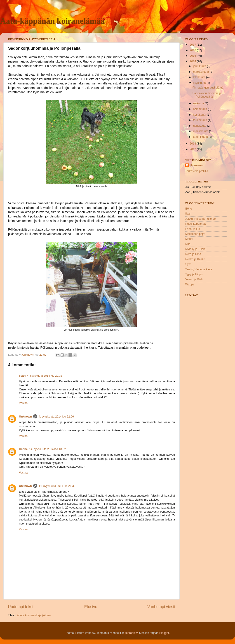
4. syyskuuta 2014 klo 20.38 (45, 376)
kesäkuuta (200, 115)
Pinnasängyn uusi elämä (208, 88)
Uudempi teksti (21, 607)
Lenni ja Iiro (193, 229)
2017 (193, 45)
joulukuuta (200, 66)
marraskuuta (202, 72)
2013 (193, 144)
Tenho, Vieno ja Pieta (199, 269)
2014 (193, 61)
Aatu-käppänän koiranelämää (52, 21)
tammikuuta (201, 137)
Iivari (22, 376)
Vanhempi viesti (161, 607)
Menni (189, 239)
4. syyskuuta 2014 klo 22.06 (56, 417)
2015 (193, 56)
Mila (188, 244)
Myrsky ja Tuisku (196, 249)
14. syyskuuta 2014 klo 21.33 (57, 486)
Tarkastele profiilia (197, 171)
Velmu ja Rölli (194, 279)
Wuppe (190, 285)
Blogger (164, 633)
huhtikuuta (200, 126)
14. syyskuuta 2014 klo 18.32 (48, 449)
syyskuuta (200, 83)
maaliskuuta (201, 131)
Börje (189, 209)
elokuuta (199, 103)
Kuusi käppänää (195, 224)
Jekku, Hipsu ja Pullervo (200, 219)
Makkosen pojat (195, 234)
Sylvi (188, 264)
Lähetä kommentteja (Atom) (33, 615)
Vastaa (23, 403)
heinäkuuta (201, 109)
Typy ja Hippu (194, 274)
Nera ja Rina (193, 254)
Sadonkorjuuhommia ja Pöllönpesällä (207, 95)
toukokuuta (201, 120)
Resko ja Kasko (195, 259)
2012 (193, 149)
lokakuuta (200, 77)
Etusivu (91, 607)
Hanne (23, 449)
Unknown (25, 417)
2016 (193, 50)
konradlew (131, 633)
